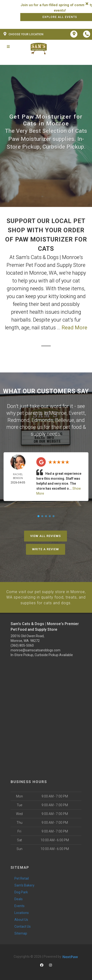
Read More (74, 328)
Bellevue (65, 420)
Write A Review (46, 548)
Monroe (58, 413)
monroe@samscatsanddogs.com (36, 649)
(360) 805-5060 (22, 644)
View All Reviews (46, 535)
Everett (77, 413)
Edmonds (42, 420)
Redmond (19, 420)
